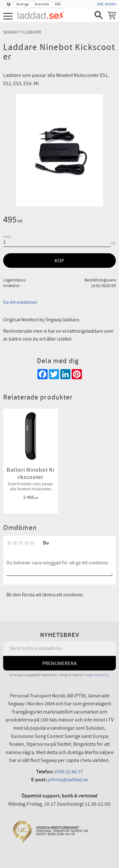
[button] (9, 17)
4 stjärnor (26, 543)
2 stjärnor (15, 543)
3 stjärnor (21, 543)
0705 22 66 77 (69, 772)
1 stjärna (9, 543)
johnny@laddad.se (68, 780)
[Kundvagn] (112, 15)
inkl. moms (106, 4)
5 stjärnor (32, 543)
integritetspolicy (97, 675)
